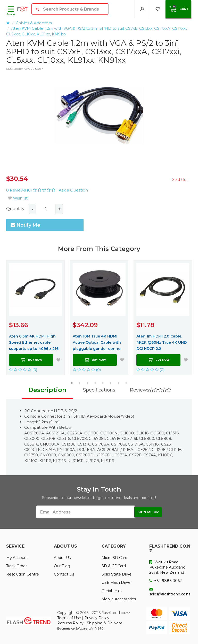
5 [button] (103, 383)
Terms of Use (69, 618)
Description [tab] (47, 390)
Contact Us (64, 574)
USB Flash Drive (116, 582)
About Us (62, 558)
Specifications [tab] (99, 390)
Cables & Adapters (34, 23)
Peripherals (112, 591)
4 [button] (95, 383)
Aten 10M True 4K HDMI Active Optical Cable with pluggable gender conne (97, 342)
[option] (99, 119)
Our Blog (62, 566)
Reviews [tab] (151, 390)
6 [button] (111, 383)
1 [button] (72, 383)
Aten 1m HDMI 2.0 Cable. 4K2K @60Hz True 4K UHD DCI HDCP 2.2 (162, 342)
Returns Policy (70, 623)
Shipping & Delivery (104, 623)
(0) (23, 370)
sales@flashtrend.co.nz (170, 592)
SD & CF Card (114, 566)
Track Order (16, 566)
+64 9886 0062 (166, 581)
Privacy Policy (97, 618)
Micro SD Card (114, 558)
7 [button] (118, 383)
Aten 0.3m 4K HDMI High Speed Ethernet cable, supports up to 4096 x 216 (34, 342)
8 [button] (126, 383)
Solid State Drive (117, 574)
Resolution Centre (23, 574)
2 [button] (80, 383)
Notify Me (25, 225)
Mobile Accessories (119, 599)
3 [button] (87, 383)
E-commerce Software (72, 628)
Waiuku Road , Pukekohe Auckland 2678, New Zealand (167, 567)
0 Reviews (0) (31, 190)
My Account (17, 558)
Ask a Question (73, 190)
